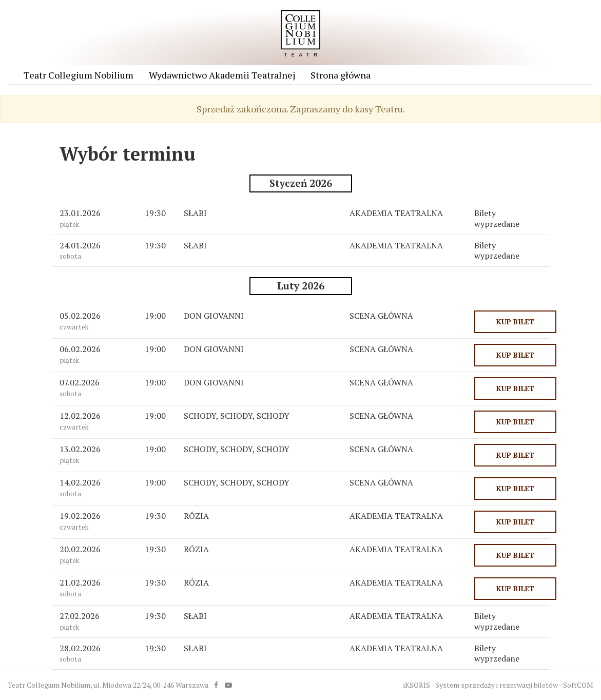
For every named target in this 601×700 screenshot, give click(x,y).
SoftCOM (578, 685)
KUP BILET (515, 322)
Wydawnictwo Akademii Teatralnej (222, 75)
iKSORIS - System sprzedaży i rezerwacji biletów (481, 685)
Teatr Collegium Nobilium (79, 75)
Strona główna (341, 75)
